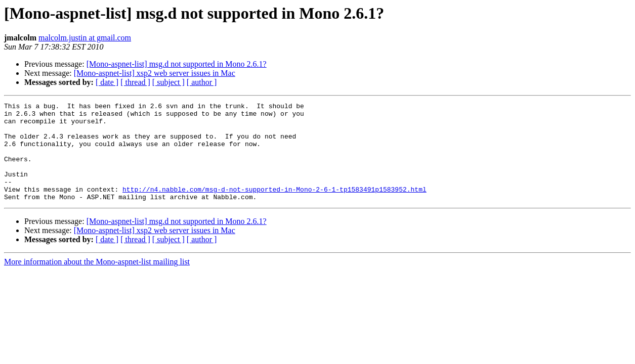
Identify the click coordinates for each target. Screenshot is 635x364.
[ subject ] (168, 82)
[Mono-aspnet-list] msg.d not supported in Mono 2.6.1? (177, 64)
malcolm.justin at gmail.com (85, 38)
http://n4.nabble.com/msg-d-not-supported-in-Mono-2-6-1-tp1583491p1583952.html (274, 207)
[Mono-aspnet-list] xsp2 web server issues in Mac (155, 73)
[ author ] (202, 82)
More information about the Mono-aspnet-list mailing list (97, 281)
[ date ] (107, 82)
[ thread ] (135, 82)
